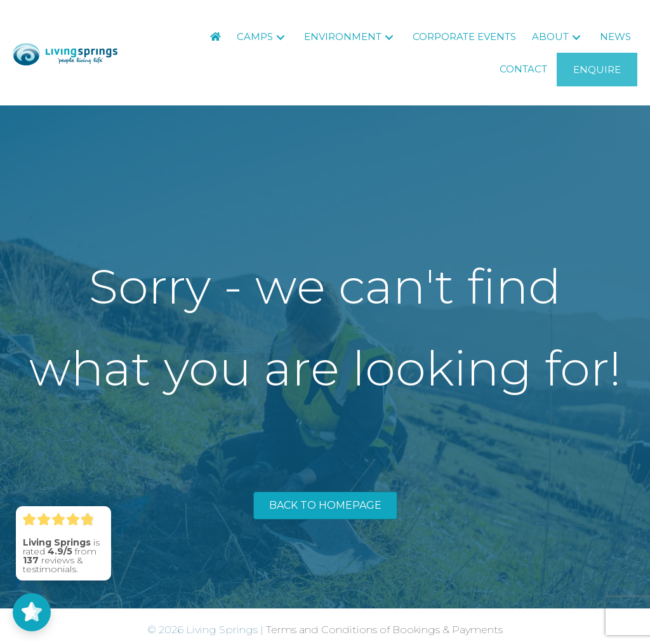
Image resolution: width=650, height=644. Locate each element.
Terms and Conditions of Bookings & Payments (384, 630)
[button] (281, 37)
